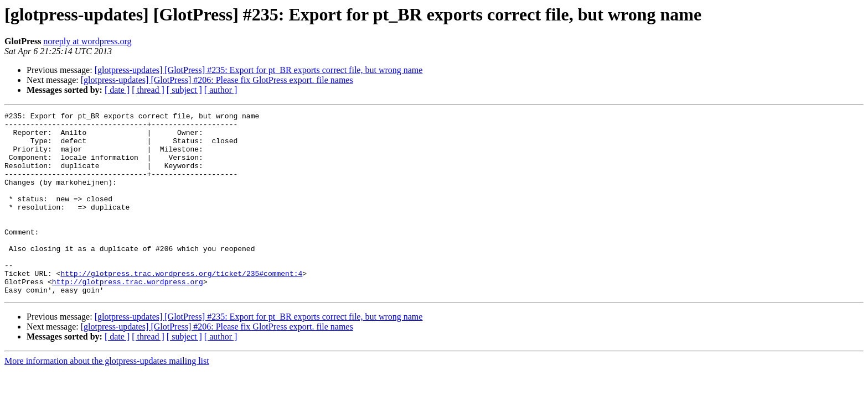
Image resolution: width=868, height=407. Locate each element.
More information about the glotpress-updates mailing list (107, 397)
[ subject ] (184, 90)
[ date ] (117, 90)
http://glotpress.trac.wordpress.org (128, 316)
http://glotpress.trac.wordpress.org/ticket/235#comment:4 (181, 306)
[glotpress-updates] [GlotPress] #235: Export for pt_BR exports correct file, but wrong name (259, 70)
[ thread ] (148, 90)
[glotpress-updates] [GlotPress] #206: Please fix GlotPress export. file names (217, 80)
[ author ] (221, 90)
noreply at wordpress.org (87, 41)
